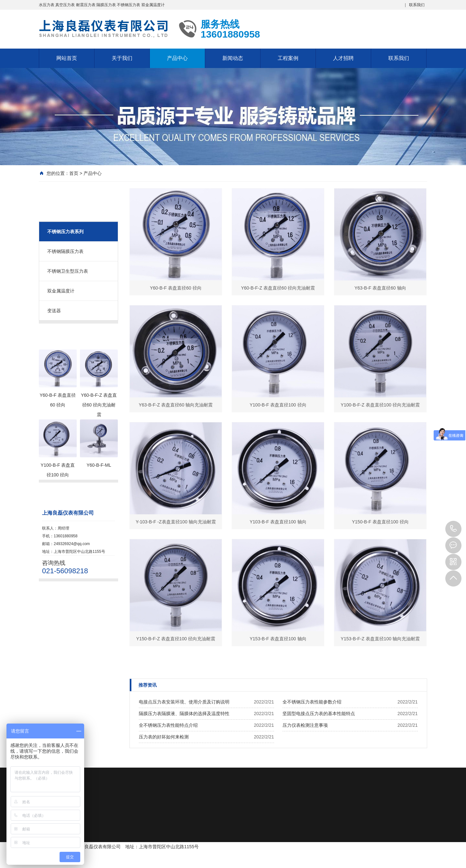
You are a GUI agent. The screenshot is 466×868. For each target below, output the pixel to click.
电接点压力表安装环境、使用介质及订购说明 (184, 702)
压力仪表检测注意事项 (305, 725)
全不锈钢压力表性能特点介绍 (168, 725)
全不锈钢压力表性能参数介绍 (312, 702)
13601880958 (453, 529)
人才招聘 (343, 58)
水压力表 (47, 5)
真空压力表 (65, 5)
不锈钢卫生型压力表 (68, 271)
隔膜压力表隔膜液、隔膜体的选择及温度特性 (184, 714)
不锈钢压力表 (128, 5)
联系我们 (417, 5)
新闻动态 (233, 58)
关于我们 (122, 58)
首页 (74, 173)
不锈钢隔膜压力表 (65, 251)
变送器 (54, 311)
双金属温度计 (153, 5)
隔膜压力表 (106, 5)
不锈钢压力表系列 (65, 232)
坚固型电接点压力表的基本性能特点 (319, 714)
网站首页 (67, 58)
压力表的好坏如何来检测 (164, 737)
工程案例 (288, 58)
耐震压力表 (86, 5)
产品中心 (177, 58)
